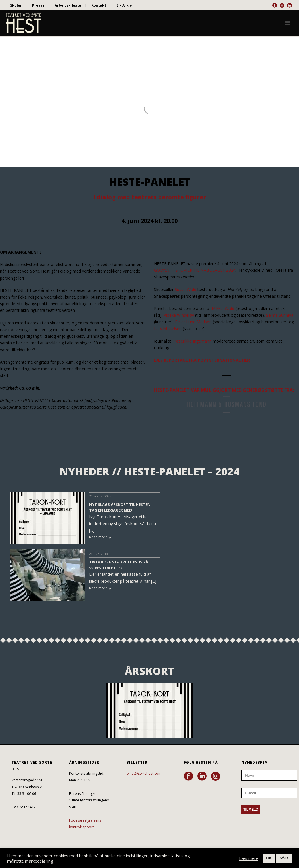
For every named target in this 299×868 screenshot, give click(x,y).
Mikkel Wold (223, 308)
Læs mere (249, 858)
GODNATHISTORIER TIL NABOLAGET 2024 (195, 270)
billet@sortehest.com (144, 773)
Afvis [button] (284, 858)
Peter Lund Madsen (193, 322)
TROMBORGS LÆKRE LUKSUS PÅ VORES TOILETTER (119, 565)
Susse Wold (185, 289)
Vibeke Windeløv (179, 315)
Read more (100, 537)
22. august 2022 (100, 496)
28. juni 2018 (99, 554)
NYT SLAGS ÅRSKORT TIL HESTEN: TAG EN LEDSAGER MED (120, 507)
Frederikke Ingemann (192, 341)
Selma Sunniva (280, 315)
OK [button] (269, 858)
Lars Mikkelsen (168, 329)
